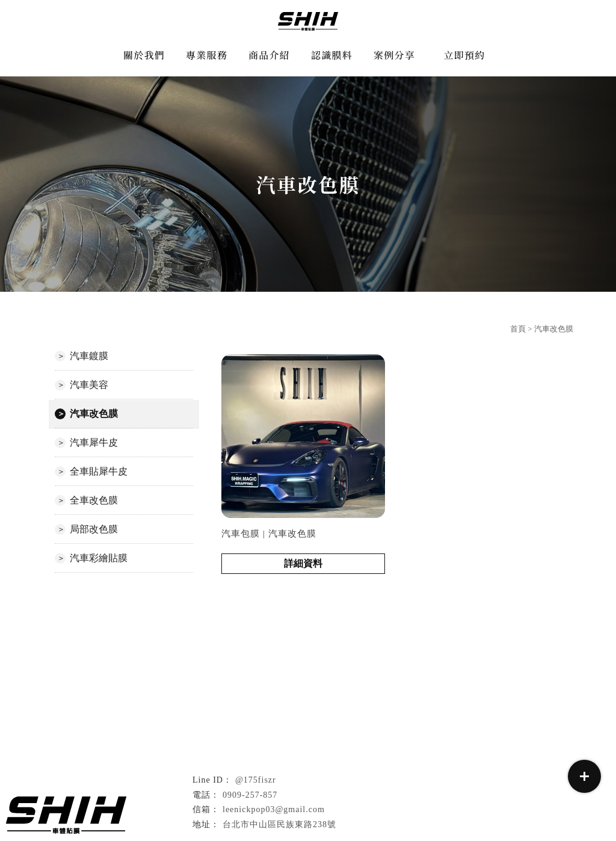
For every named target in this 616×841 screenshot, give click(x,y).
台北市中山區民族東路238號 (279, 824)
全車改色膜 (94, 500)
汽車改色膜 (94, 414)
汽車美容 (89, 385)
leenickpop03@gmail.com (274, 809)
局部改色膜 (94, 529)
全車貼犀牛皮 (99, 471)
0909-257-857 (250, 795)
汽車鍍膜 (89, 356)
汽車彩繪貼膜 (99, 558)
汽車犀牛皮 (94, 442)
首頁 (518, 329)
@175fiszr (256, 780)
